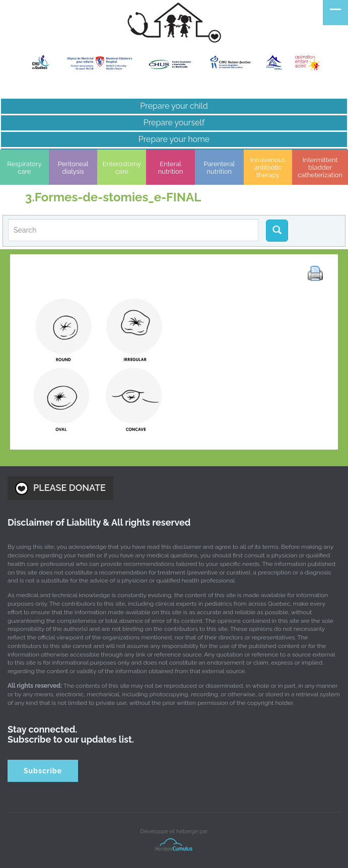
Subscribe (43, 771)
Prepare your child (174, 106)
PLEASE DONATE (60, 488)
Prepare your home (174, 139)
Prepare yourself (174, 123)
